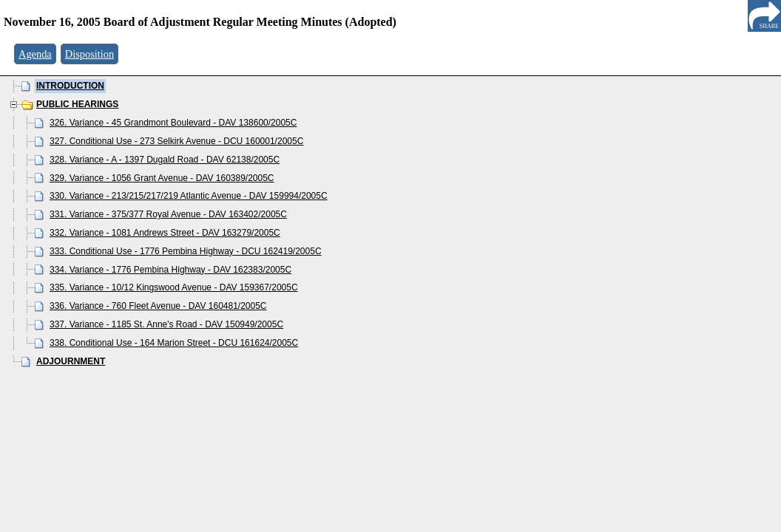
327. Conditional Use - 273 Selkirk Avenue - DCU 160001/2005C (176, 141)
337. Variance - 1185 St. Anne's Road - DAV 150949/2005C (166, 324)
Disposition (89, 54)
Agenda (35, 54)
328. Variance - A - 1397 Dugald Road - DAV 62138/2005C (165, 160)
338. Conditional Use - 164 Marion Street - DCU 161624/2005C (174, 343)
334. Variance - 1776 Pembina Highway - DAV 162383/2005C (170, 270)
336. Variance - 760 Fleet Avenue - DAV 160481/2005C (158, 306)
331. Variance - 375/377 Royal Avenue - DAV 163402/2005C (168, 214)
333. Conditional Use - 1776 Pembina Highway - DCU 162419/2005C (186, 251)
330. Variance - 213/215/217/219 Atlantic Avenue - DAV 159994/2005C (189, 196)
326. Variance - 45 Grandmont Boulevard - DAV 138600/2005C (173, 123)
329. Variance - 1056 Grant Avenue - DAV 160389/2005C (162, 178)
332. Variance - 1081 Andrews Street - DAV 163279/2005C (165, 233)
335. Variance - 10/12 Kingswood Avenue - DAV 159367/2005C (174, 287)
